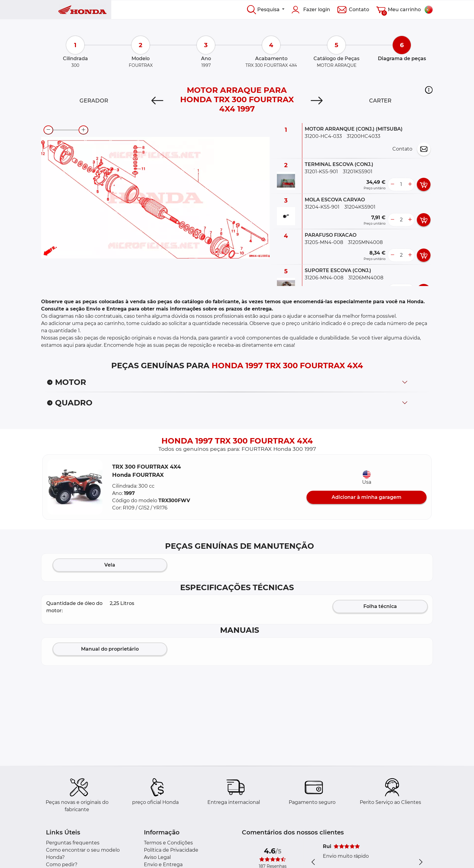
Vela (110, 565)
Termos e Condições (168, 843)
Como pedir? (62, 865)
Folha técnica (380, 606)
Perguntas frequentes (73, 843)
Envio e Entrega (163, 865)
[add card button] (424, 184)
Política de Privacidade (171, 850)
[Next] (317, 101)
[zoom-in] (83, 130)
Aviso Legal (157, 857)
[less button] (392, 184)
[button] (429, 90)
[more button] (410, 184)
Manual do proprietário (110, 649)
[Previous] (157, 101)
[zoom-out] (48, 130)
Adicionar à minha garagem (367, 497)
